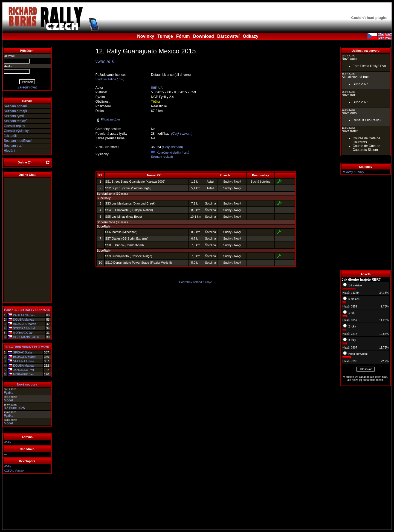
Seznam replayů (16, 121)
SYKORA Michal (24, 328)
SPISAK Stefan (23, 352)
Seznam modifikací (18, 141)
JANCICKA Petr (24, 370)
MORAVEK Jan (23, 333)
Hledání (9, 151)
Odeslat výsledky (16, 131)
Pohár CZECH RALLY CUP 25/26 (27, 310)
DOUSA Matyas (23, 320)
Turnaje (165, 36)
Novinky (146, 36)
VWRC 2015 (105, 62)
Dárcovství (228, 36)
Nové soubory (27, 384)
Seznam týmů (14, 116)
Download (203, 36)
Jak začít (10, 136)
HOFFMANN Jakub (26, 337)
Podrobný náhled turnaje (196, 282)
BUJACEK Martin (24, 324)
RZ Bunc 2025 (14, 408)
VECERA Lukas (24, 361)
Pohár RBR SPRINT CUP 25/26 (27, 347)
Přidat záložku (108, 119)
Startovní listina (106, 79)
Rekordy (347, 172)
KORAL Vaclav (14, 471)
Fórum (183, 36)
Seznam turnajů (15, 111)
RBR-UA (157, 88)
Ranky (360, 172)
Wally (7, 442)
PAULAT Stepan (24, 315)
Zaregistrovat (27, 87)
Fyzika (9, 393)
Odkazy (250, 36)
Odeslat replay (14, 126)
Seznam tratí (13, 146)
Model (8, 400)
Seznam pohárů (15, 106)
